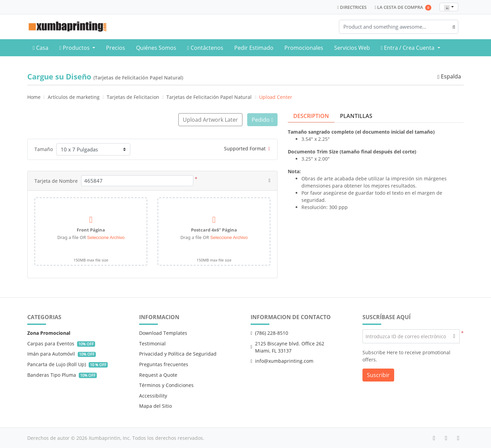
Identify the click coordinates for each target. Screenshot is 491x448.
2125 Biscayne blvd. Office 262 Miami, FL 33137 (287, 347)
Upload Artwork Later (210, 120)
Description (311, 116)
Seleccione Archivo (106, 237)
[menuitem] (41, 48)
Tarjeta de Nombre (56, 181)
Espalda (449, 76)
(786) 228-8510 (269, 333)
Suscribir (378, 375)
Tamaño (44, 149)
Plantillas (356, 116)
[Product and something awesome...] (399, 27)
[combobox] (449, 7)
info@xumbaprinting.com (282, 361)
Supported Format (247, 148)
